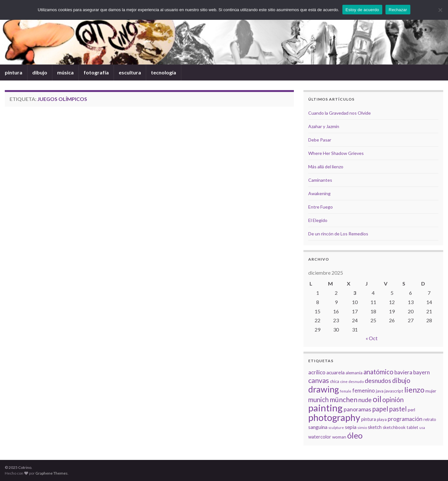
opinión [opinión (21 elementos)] (393, 400)
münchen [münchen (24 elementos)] (343, 400)
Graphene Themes (52, 473)
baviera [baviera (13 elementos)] (403, 372)
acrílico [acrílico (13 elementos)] (317, 372)
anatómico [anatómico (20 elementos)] (378, 372)
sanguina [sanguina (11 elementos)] (318, 427)
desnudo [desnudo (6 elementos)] (356, 382)
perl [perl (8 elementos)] (411, 410)
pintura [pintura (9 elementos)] (369, 419)
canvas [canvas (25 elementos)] (319, 380)
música (65, 72)
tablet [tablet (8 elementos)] (412, 427)
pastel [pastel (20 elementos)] (398, 409)
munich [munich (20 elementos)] (318, 400)
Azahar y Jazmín (324, 126)
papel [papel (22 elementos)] (380, 409)
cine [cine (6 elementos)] (344, 382)
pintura (14, 72)
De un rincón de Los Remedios (338, 234)
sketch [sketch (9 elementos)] (375, 427)
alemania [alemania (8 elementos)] (354, 373)
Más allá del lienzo (326, 167)
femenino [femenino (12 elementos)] (364, 391)
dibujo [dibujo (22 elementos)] (401, 380)
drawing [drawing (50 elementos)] (324, 389)
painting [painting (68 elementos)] (325, 408)
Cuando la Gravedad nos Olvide (340, 113)
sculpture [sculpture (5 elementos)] (336, 428)
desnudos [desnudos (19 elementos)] (378, 380)
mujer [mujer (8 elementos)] (431, 391)
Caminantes (320, 180)
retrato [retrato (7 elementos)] (430, 419)
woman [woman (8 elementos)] (339, 437)
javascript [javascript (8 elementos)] (394, 391)
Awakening (319, 193)
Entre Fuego (321, 207)
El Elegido (318, 220)
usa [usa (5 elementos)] (422, 428)
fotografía (96, 72)
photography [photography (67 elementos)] (334, 417)
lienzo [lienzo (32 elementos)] (414, 390)
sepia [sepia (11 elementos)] (351, 427)
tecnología (164, 72)
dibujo (40, 72)
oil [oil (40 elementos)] (377, 399)
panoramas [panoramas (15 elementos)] (357, 409)
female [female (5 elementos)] (346, 391)
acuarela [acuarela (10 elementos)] (336, 372)
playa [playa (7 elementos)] (382, 419)
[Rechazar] (440, 10)
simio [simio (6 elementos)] (362, 428)
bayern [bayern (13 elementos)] (422, 372)
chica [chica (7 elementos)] (335, 381)
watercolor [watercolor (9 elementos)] (320, 437)
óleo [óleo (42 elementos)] (355, 435)
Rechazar (398, 10)
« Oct (372, 338)
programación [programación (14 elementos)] (405, 419)
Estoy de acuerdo (362, 10)
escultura (130, 72)
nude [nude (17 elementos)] (365, 400)
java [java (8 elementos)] (380, 391)
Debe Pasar (320, 140)
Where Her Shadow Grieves (336, 153)
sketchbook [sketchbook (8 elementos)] (394, 427)
